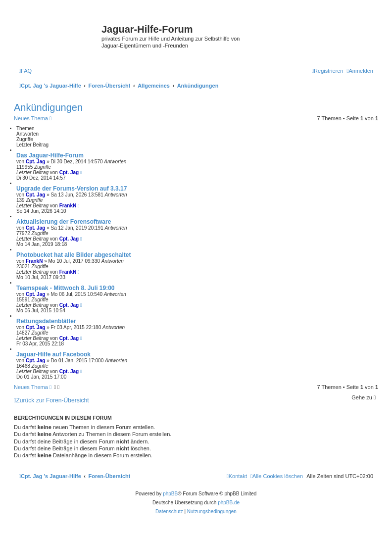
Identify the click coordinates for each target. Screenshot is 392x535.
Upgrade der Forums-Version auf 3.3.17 (72, 189)
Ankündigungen (48, 107)
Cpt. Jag (35, 162)
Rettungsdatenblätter (46, 321)
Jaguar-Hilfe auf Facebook (53, 354)
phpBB (170, 494)
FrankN (68, 206)
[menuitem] (25, 71)
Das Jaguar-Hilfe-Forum (50, 155)
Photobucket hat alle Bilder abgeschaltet (73, 255)
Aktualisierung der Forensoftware (64, 222)
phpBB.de (229, 503)
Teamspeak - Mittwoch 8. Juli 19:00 (66, 288)
